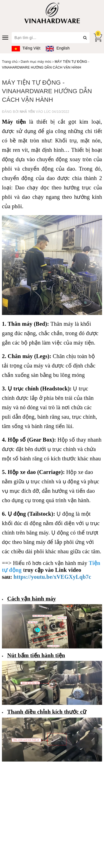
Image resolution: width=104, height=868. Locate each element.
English (58, 48)
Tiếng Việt (26, 48)
